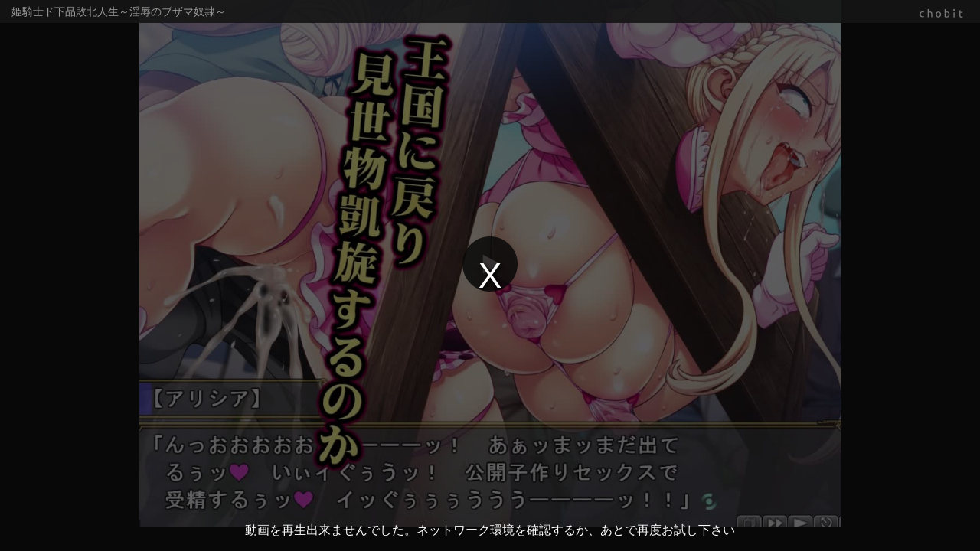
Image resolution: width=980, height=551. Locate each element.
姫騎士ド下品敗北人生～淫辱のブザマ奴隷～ (119, 11)
